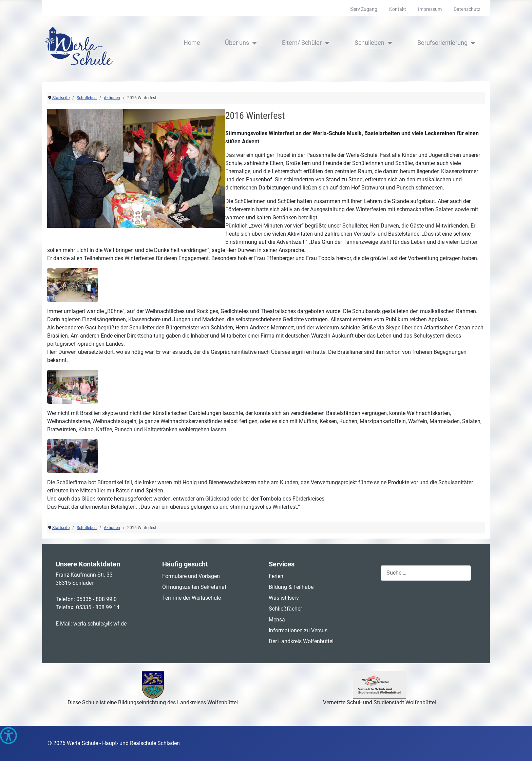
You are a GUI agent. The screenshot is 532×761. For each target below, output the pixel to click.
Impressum (430, 9)
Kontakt (398, 9)
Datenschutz (467, 9)
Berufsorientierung (442, 43)
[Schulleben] (389, 43)
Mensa (277, 620)
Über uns (237, 43)
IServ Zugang (363, 9)
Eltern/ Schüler (302, 43)
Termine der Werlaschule (192, 598)
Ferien (276, 576)
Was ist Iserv (284, 598)
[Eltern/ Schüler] (326, 43)
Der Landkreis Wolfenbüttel (301, 641)
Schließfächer (285, 609)
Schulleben (369, 43)
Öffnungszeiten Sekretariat (194, 587)
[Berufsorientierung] (472, 43)
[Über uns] (253, 43)
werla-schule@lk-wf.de (100, 624)
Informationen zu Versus (298, 630)
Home (192, 43)
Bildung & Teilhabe (291, 587)
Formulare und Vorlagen (191, 576)
